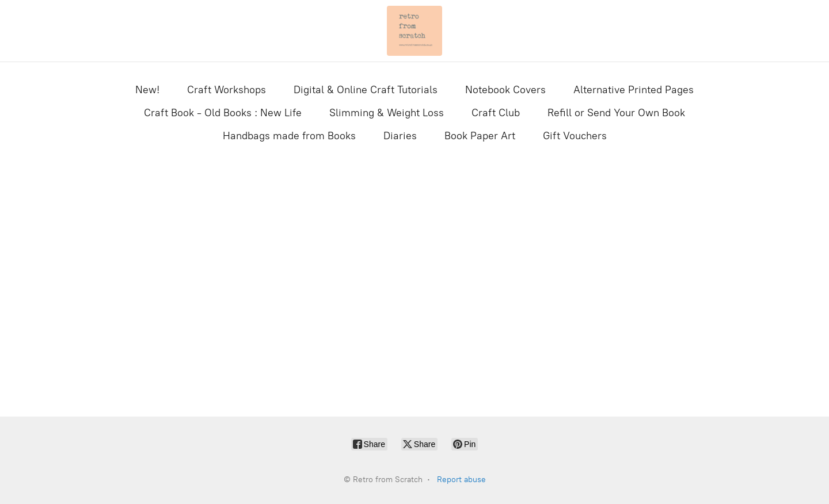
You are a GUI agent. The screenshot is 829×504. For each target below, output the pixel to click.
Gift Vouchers (575, 136)
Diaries (400, 136)
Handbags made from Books (289, 136)
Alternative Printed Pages (634, 90)
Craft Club (496, 113)
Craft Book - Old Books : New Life (223, 113)
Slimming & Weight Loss (387, 113)
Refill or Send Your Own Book (616, 113)
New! (147, 90)
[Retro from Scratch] (414, 31)
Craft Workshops (227, 90)
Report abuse (461, 480)
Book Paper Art (480, 136)
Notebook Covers (505, 90)
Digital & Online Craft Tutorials (366, 90)
